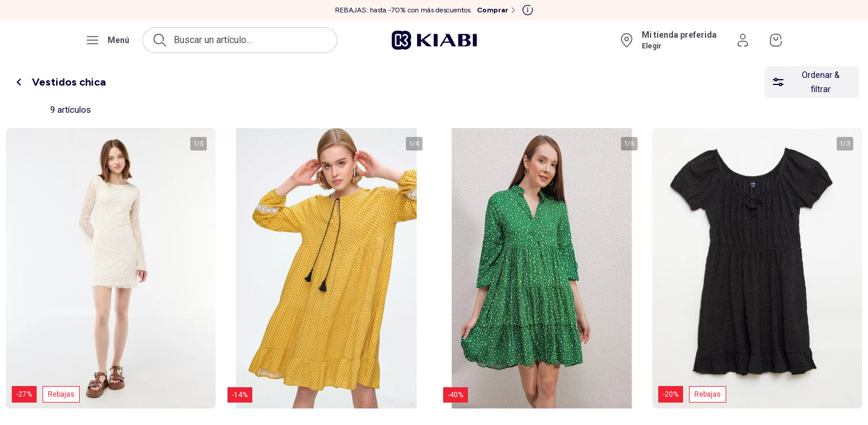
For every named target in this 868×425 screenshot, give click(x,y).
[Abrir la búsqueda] (240, 40)
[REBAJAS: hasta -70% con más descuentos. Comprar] (426, 10)
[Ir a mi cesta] (776, 40)
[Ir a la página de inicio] (434, 40)
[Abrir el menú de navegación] (107, 40)
